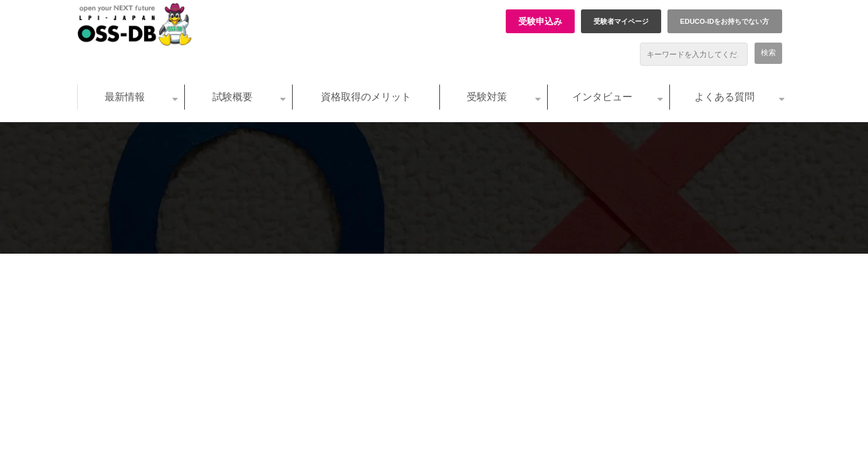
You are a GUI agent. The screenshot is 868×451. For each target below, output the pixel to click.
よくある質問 (724, 97)
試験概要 (233, 97)
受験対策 (487, 97)
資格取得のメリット (366, 97)
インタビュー (602, 97)
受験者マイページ (621, 21)
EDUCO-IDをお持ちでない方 (724, 21)
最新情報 (125, 97)
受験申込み (540, 21)
